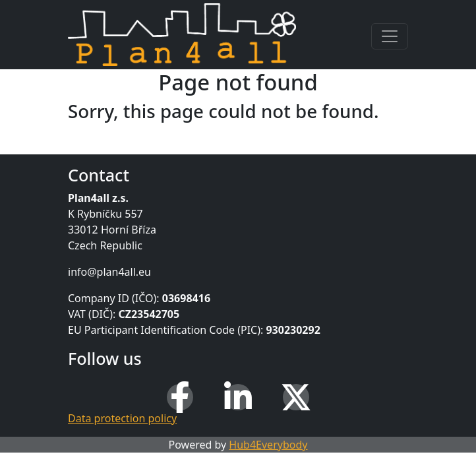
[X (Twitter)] (296, 397)
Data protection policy (122, 418)
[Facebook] (180, 397)
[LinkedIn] (238, 397)
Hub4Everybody (268, 445)
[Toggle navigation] (390, 36)
